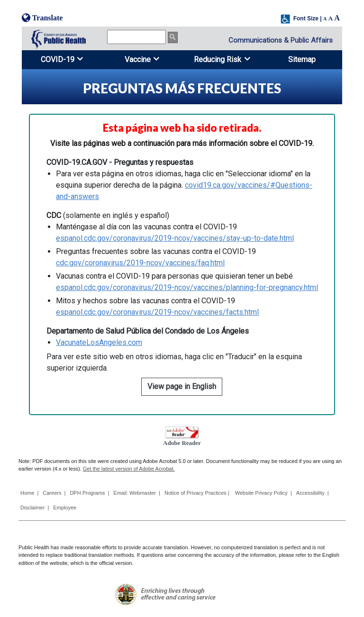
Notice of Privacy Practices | (198, 493)
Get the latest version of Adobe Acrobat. (129, 469)
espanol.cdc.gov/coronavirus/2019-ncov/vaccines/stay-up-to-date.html (175, 238)
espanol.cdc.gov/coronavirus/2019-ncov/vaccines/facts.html (157, 312)
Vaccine (138, 59)
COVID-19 (58, 59)
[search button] (173, 37)
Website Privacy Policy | (264, 493)
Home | (29, 493)
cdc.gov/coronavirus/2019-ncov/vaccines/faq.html (140, 263)
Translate (42, 18)
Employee (65, 508)
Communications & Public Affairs (281, 40)
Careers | (54, 493)
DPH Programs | (89, 493)
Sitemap (302, 59)
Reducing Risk (218, 59)
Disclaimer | (35, 508)
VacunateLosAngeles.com (99, 342)
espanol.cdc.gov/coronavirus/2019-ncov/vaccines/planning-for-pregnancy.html (187, 287)
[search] (136, 37)
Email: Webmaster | (137, 493)
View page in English (182, 386)
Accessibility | (313, 493)
